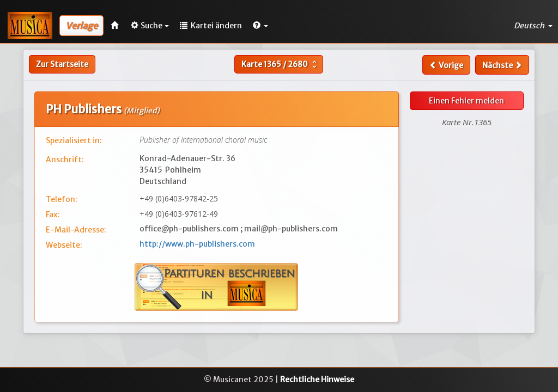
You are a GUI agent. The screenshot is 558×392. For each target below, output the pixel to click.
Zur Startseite (62, 64)
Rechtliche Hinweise (317, 379)
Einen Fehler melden (466, 101)
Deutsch (533, 26)
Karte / (280, 64)
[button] (260, 26)
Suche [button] (150, 26)
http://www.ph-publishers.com (197, 244)
